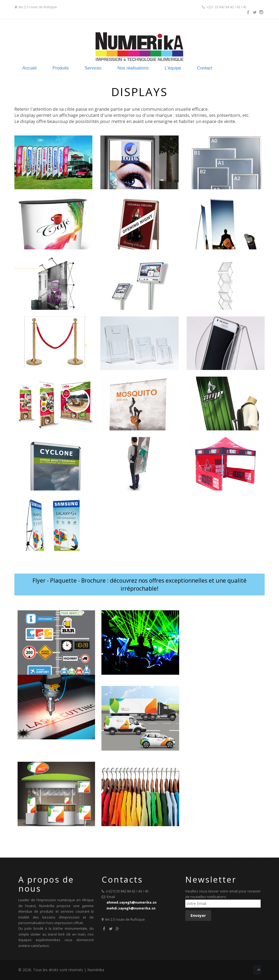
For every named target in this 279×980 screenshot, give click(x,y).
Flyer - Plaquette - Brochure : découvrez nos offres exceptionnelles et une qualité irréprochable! (139, 585)
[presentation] (226, 932)
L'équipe (196, 68)
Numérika (96, 970)
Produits (82, 68)
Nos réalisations (156, 68)
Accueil (49, 68)
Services (115, 68)
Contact (229, 68)
